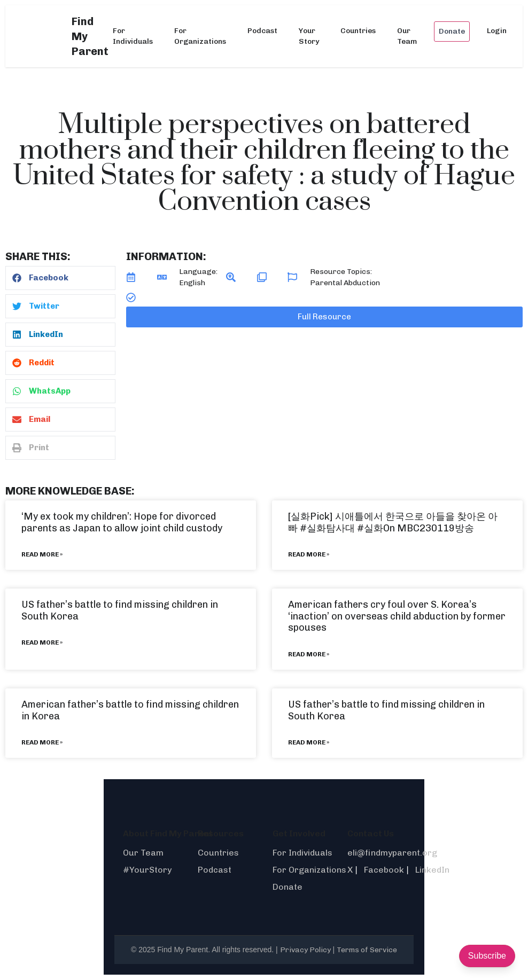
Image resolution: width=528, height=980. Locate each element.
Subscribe (487, 956)
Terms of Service (367, 950)
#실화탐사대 (327, 528)
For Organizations (200, 36)
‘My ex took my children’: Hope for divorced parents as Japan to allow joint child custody (122, 522)
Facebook (384, 870)
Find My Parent (90, 36)
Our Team (407, 36)
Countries (358, 31)
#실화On (376, 528)
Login (497, 31)
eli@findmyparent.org (392, 853)
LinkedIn (432, 870)
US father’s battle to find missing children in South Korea (120, 610)
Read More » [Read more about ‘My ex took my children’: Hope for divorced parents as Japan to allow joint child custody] (42, 554)
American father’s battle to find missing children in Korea (130, 710)
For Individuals (133, 36)
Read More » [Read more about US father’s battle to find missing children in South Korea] (42, 642)
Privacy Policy (305, 950)
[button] (60, 278)
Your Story (309, 36)
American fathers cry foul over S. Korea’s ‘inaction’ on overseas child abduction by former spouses (397, 616)
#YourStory (147, 870)
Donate (452, 31)
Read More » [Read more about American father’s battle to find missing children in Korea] (42, 742)
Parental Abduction (345, 283)
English (192, 283)
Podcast (262, 31)
